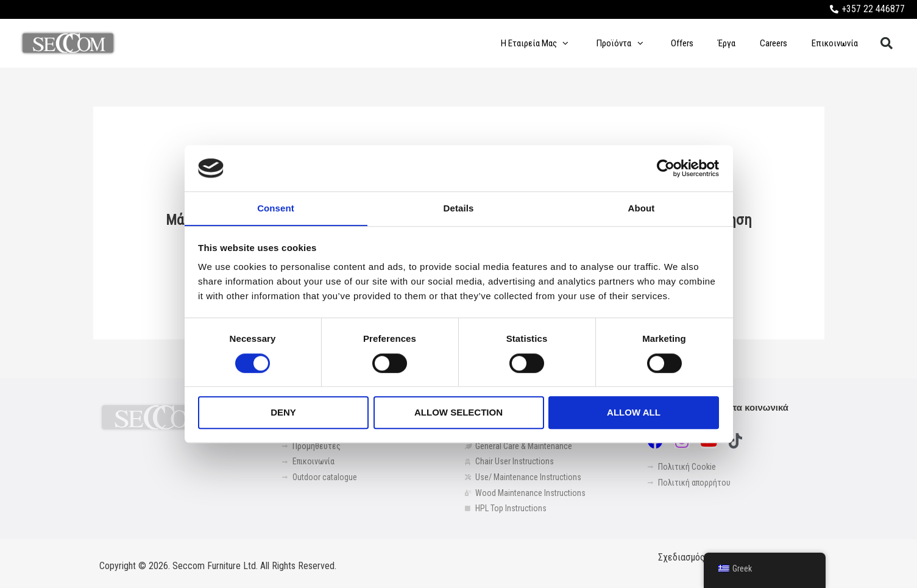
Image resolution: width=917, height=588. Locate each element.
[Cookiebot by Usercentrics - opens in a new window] (666, 168)
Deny (283, 413)
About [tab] (642, 208)
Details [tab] (459, 208)
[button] (887, 43)
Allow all (634, 413)
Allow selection (458, 413)
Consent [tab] (276, 208)
